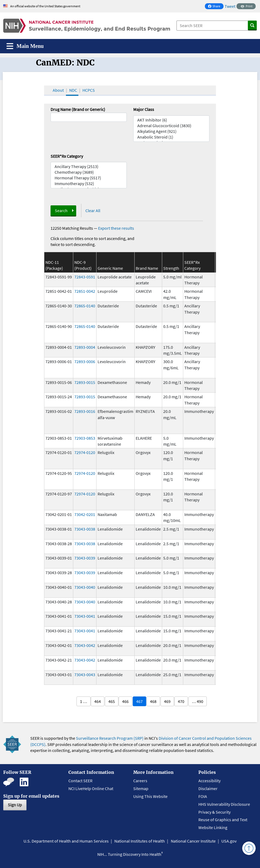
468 (153, 701)
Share (216, 7)
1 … (84, 701)
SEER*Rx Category (67, 156)
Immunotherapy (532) (89, 184)
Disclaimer (208, 788)
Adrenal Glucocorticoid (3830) (171, 126)
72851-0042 (85, 291)
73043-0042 (85, 645)
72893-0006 (85, 361)
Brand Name (147, 268)
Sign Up (15, 805)
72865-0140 (85, 306)
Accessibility (209, 781)
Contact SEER (80, 781)
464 (98, 701)
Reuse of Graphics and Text (223, 820)
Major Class (144, 109)
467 (139, 701)
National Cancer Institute (193, 841)
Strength (171, 268)
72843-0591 (85, 277)
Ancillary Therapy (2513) (89, 167)
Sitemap (141, 788)
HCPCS (89, 90)
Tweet (230, 6)
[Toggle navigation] (25, 46)
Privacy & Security (214, 812)
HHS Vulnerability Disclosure (224, 804)
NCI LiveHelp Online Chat (91, 788)
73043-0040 (85, 587)
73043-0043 (85, 675)
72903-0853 (85, 438)
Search (61, 211)
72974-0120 (85, 452)
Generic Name (110, 268)
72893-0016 (85, 411)
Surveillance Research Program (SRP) (110, 738)
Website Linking (213, 827)
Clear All (93, 211)
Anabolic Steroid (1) (171, 137)
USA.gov (229, 841)
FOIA (203, 796)
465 (112, 701)
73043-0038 (85, 529)
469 (167, 701)
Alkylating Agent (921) (171, 131)
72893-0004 (85, 347)
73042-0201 (85, 514)
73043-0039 (85, 558)
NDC (73, 90)
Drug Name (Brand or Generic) (78, 109)
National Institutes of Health (140, 841)
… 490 (198, 701)
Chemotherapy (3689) (89, 172)
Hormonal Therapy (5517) (89, 178)
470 (181, 701)
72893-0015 (85, 382)
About (58, 90)
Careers (140, 781)
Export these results (116, 228)
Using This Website (150, 796)
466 (125, 701)
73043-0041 (85, 616)
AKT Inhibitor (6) (171, 120)
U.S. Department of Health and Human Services (66, 841)
